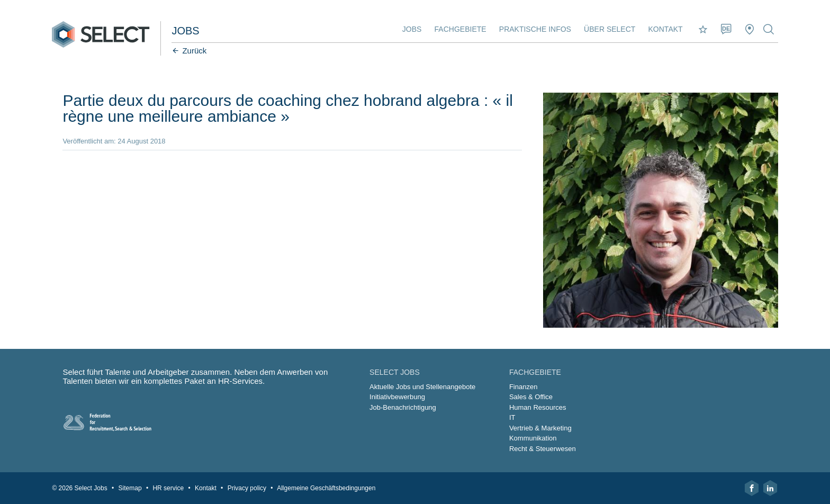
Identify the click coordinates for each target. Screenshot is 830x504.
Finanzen (523, 387)
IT (512, 417)
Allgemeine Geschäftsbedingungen (326, 488)
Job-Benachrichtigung (403, 407)
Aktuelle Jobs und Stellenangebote (422, 387)
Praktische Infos (535, 29)
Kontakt (666, 29)
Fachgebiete (461, 29)
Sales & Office (531, 397)
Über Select (610, 29)
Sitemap (130, 488)
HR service (168, 488)
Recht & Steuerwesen (543, 449)
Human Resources (538, 407)
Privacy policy (247, 488)
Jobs (412, 29)
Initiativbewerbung (397, 397)
